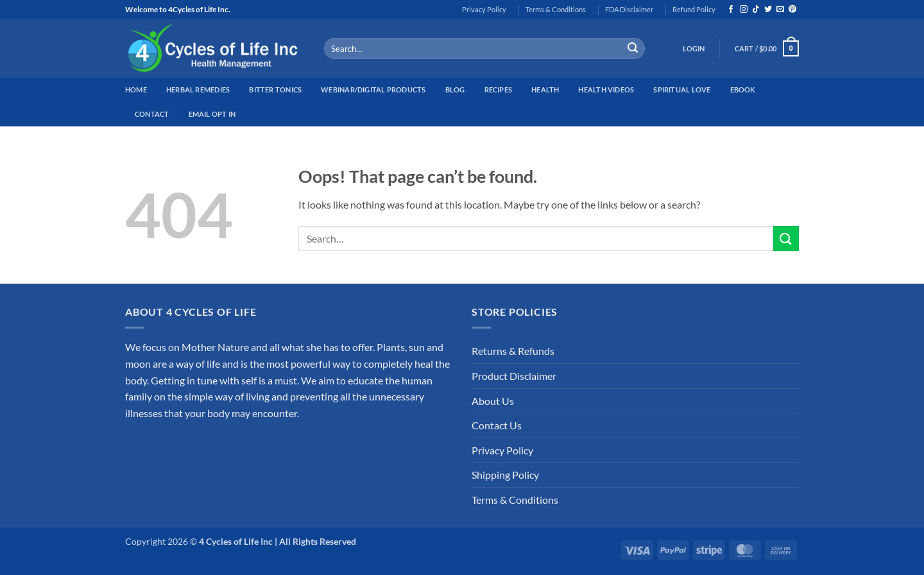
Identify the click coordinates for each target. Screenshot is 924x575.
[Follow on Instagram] (744, 10)
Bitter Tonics (275, 90)
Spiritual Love (682, 90)
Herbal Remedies (198, 90)
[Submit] (633, 49)
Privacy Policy (484, 9)
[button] (694, 49)
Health (545, 90)
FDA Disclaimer (629, 9)
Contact (152, 114)
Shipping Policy (505, 475)
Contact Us (497, 425)
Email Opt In (212, 114)
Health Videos (606, 90)
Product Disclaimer (514, 376)
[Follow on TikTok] (756, 10)
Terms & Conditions (556, 9)
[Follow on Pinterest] (792, 10)
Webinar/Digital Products (373, 90)
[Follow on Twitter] (768, 10)
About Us (493, 401)
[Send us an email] (780, 10)
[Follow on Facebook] (731, 10)
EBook (743, 90)
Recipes (499, 90)
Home (136, 90)
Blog (455, 90)
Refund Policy (694, 9)
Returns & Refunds (513, 351)
